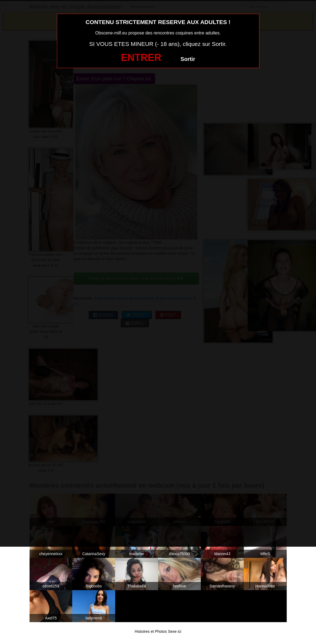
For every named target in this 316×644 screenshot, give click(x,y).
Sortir (188, 59)
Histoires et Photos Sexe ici (158, 631)
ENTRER (141, 58)
